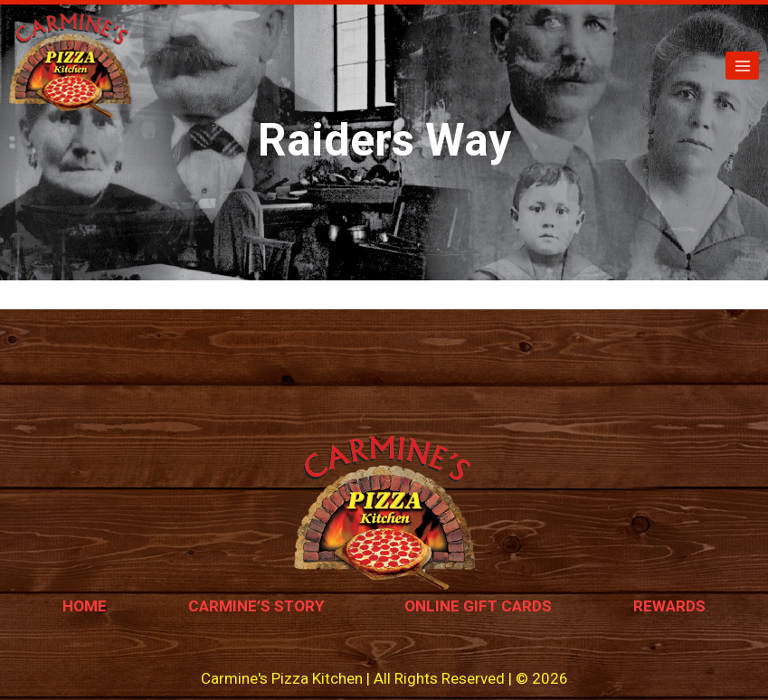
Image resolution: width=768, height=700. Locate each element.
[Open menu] (742, 66)
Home (85, 606)
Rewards (669, 606)
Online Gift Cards (478, 606)
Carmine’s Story (256, 606)
